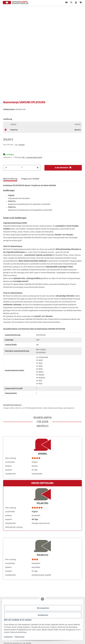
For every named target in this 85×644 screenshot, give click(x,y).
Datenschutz (20, 637)
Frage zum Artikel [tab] (30, 179)
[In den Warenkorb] (5, 11)
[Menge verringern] (6, 168)
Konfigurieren (43, 615)
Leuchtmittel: (10, 462)
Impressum (8, 637)
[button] (71, 3)
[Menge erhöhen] (38, 168)
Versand (21, 145)
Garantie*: (9, 470)
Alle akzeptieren (43, 608)
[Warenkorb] (81, 3)
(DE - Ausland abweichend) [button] (32, 157)
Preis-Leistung (11, 458)
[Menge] (22, 167)
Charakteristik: (11, 474)
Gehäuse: (9, 466)
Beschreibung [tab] (10, 179)
